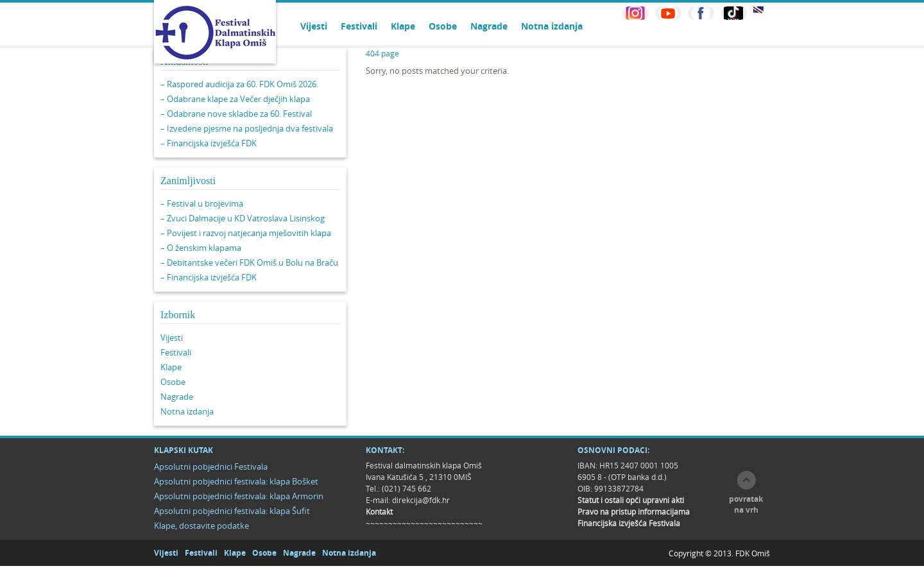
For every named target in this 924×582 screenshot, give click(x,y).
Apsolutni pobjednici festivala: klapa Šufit (232, 511)
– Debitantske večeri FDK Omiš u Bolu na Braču (249, 262)
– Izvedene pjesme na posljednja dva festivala (247, 128)
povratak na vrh (746, 504)
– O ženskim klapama (201, 248)
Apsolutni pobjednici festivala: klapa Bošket (236, 481)
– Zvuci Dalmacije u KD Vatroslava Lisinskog (243, 218)
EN (758, 10)
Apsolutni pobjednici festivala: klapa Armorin (239, 496)
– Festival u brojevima (202, 203)
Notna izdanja (552, 26)
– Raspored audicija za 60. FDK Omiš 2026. (239, 84)
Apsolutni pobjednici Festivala (211, 466)
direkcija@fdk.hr (421, 500)
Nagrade (489, 26)
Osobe (443, 26)
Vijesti (314, 26)
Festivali (359, 26)
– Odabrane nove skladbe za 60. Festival (236, 114)
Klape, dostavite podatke (201, 526)
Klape (403, 26)
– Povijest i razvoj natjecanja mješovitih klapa (246, 233)
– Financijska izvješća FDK (209, 143)
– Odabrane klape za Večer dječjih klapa (235, 99)
